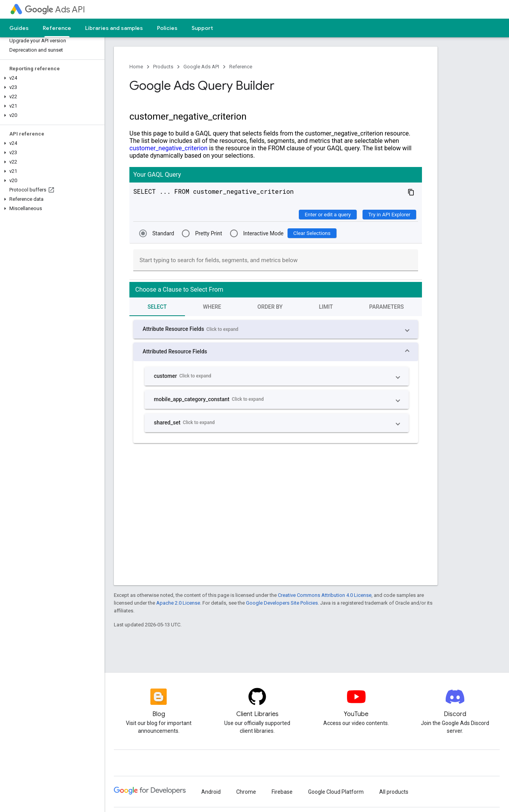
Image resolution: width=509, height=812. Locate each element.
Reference (241, 67)
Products (163, 67)
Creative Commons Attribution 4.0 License (325, 595)
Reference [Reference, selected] (57, 28)
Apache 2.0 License (178, 603)
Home (136, 67)
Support (202, 28)
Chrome (246, 792)
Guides (19, 28)
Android (211, 792)
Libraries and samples (114, 28)
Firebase (282, 792)
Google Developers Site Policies (282, 603)
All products (394, 792)
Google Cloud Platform (336, 792)
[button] (51, 78)
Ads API (55, 10)
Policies (167, 28)
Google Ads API (201, 67)
